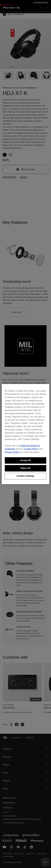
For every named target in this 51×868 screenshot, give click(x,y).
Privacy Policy (12, 452)
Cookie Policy (31, 449)
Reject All (25, 468)
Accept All (26, 460)
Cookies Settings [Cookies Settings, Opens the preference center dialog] (26, 476)
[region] (26, 434)
